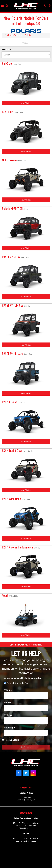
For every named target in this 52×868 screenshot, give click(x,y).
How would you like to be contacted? (23, 678)
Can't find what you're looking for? (26, 645)
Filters (26, 43)
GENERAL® (13, 112)
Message (9, 727)
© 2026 (8, 853)
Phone (17, 683)
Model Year (7, 49)
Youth (10, 595)
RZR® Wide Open (16, 499)
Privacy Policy (25, 849)
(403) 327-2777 (26, 793)
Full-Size (12, 63)
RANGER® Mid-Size (17, 354)
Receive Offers (11, 740)
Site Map (47, 849)
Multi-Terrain (14, 160)
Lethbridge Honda (19, 853)
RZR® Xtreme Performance (22, 547)
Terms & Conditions (10, 849)
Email (8, 683)
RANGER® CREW (16, 257)
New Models (26, 103)
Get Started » (26, 747)
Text (25, 683)
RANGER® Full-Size (17, 305)
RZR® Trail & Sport (17, 450)
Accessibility (37, 849)
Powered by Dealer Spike (38, 853)
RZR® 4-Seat (14, 402)
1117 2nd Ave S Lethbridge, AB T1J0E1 (26, 799)
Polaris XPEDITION (17, 209)
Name (8, 690)
